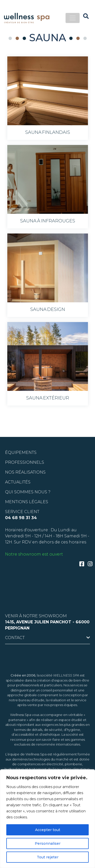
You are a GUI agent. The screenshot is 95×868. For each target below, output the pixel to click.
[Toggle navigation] (73, 18)
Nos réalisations (25, 472)
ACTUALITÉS (18, 482)
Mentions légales (27, 502)
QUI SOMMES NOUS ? (28, 492)
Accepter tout (48, 830)
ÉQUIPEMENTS (21, 452)
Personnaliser (48, 843)
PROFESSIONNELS (25, 462)
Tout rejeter (48, 857)
